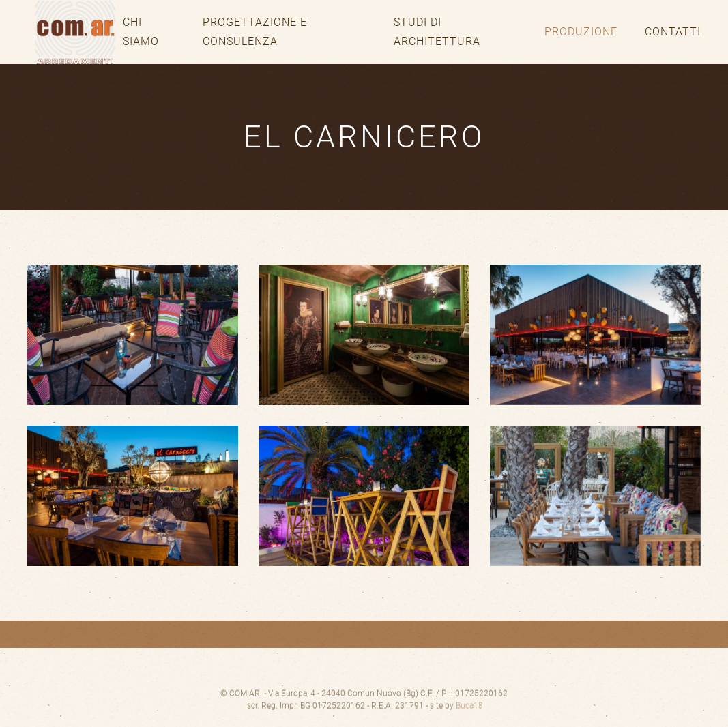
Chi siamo (141, 31)
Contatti (673, 32)
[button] (133, 335)
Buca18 (469, 713)
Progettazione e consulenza (255, 31)
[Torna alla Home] (75, 32)
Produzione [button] (581, 32)
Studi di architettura (437, 31)
